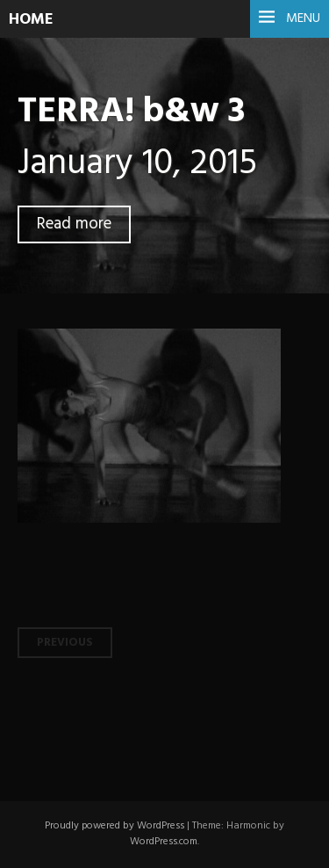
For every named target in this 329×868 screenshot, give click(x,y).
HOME (31, 20)
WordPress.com (164, 842)
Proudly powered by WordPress (114, 826)
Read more (74, 224)
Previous (65, 643)
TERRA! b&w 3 (131, 112)
